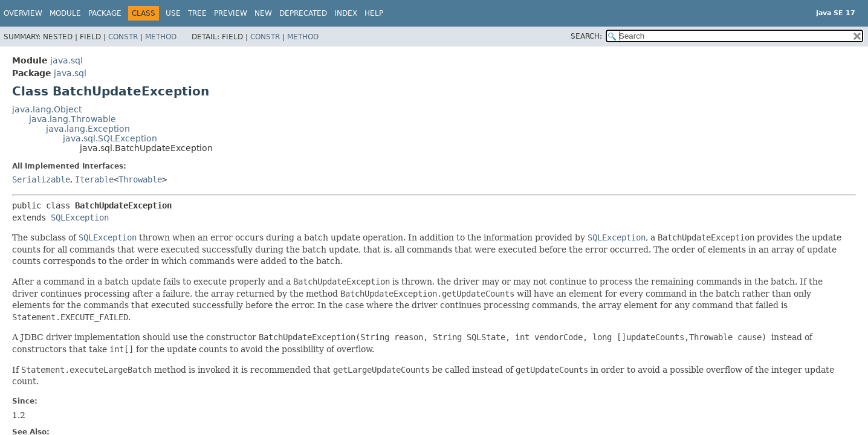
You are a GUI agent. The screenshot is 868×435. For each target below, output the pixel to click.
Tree (197, 13)
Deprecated (303, 13)
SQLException (80, 217)
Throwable (140, 179)
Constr (123, 37)
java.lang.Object (47, 109)
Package (105, 13)
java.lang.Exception (88, 129)
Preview (231, 13)
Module (65, 13)
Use (173, 13)
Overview (23, 13)
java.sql (66, 60)
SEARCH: (586, 36)
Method (161, 37)
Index (346, 13)
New (263, 13)
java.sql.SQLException (110, 138)
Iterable (94, 179)
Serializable (41, 179)
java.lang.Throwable (73, 119)
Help (374, 13)
